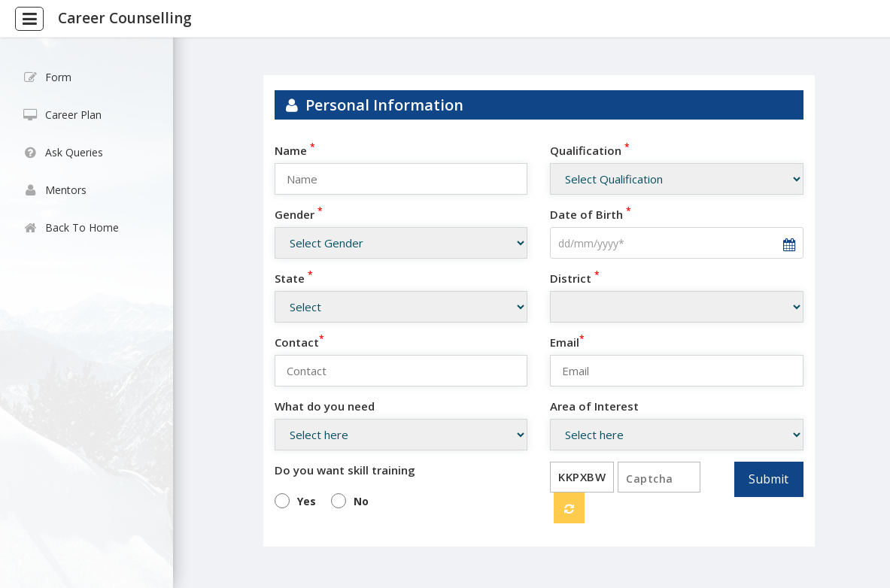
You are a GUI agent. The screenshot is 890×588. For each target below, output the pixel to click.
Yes (307, 501)
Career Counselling (125, 18)
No (361, 501)
